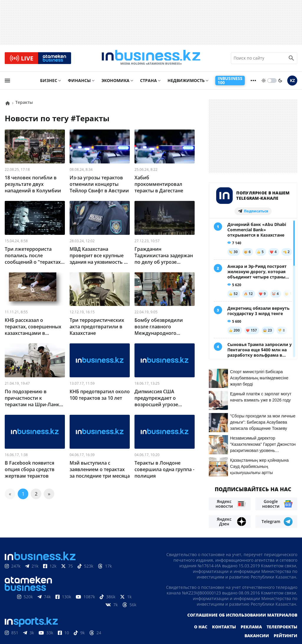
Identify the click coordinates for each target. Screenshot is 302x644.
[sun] (264, 82)
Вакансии (257, 608)
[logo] (151, 59)
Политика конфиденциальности (146, 629)
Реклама (251, 599)
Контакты (224, 599)
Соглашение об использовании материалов (242, 587)
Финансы (79, 82)
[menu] (7, 82)
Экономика (115, 82)
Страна (148, 82)
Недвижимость (186, 82)
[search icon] (291, 59)
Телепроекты (282, 599)
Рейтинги (285, 608)
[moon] (280, 82)
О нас (201, 599)
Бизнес (49, 82)
